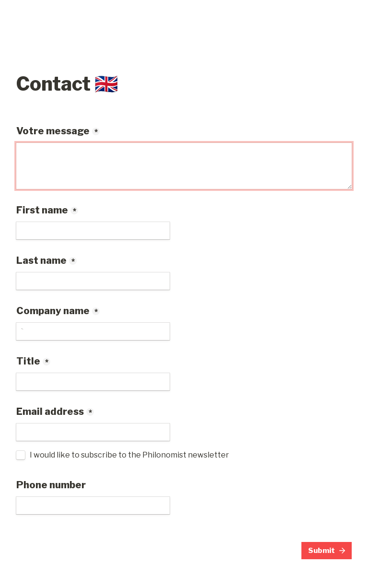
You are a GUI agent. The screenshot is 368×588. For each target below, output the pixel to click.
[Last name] (93, 281)
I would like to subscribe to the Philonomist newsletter (129, 455)
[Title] (93, 382)
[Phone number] (93, 506)
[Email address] (93, 432)
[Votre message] (184, 166)
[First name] (93, 231)
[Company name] (93, 331)
